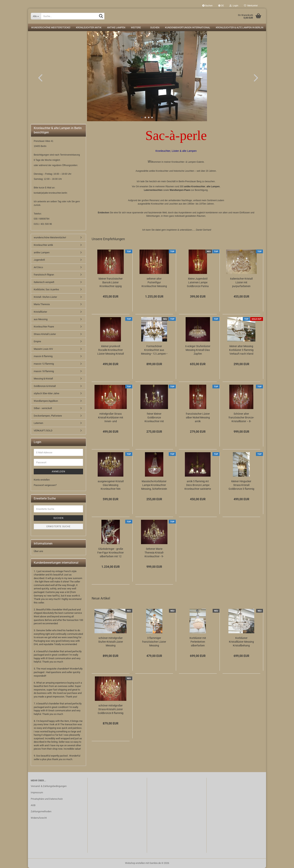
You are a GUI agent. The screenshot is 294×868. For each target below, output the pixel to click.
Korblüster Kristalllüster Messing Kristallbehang (241, 642)
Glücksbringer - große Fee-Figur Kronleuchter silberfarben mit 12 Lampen (111, 553)
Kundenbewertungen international (188, 27)
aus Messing (41, 319)
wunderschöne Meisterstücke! (51, 27)
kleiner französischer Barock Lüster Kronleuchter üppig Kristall (111, 283)
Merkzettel (251, 6)
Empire (37, 341)
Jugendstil (39, 260)
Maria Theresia (42, 304)
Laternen (38, 423)
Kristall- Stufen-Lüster (45, 297)
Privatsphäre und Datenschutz (47, 799)
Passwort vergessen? (45, 485)
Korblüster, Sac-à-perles (46, 289)
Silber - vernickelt (43, 408)
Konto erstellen (42, 480)
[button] (221, 6)
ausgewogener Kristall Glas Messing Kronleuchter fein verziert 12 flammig (111, 485)
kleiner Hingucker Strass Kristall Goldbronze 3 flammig (241, 485)
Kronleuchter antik (89, 27)
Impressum (37, 792)
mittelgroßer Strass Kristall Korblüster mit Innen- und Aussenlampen (111, 418)
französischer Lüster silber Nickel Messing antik (198, 417)
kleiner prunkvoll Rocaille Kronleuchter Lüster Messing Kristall (111, 350)
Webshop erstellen (135, 863)
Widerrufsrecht (39, 818)
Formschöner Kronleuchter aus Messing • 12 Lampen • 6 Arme (154, 350)
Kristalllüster (40, 312)
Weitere (136, 27)
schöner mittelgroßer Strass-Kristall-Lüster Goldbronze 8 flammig (111, 709)
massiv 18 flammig (44, 371)
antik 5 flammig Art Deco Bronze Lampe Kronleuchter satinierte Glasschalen (198, 485)
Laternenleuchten (153, 190)
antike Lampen (116, 27)
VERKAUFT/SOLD (43, 431)
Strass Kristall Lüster (45, 334)
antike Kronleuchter (195, 187)
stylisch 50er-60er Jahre (46, 393)
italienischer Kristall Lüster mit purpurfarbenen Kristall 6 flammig (241, 283)
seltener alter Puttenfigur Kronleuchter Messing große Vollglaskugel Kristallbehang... (154, 283)
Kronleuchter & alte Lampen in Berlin (240, 27)
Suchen (207, 6)
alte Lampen (213, 187)
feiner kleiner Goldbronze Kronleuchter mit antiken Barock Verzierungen (154, 418)
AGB (33, 805)
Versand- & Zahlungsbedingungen (49, 786)
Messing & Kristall (43, 379)
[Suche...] (36, 16)
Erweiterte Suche (58, 527)
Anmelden (58, 472)
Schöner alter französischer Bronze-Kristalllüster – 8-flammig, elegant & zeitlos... (241, 418)
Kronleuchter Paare (44, 327)
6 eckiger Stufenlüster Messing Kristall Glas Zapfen (198, 350)
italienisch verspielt (44, 282)
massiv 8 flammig (43, 356)
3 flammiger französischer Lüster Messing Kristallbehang (154, 642)
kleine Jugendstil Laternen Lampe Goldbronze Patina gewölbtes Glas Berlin (198, 283)
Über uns (38, 551)
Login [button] (234, 6)
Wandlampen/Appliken (46, 401)
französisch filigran (44, 275)
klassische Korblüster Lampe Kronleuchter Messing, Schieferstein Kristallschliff (154, 485)
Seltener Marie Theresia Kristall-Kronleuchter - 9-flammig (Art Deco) (154, 553)
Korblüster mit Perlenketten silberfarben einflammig (198, 642)
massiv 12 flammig (44, 364)
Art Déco (38, 267)
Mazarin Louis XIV (43, 349)
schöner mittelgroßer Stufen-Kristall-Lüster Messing (111, 642)
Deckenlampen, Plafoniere (48, 416)
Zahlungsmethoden (41, 811)
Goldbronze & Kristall (45, 386)
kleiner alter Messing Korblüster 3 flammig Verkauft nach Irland (241, 350)
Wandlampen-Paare (180, 190)
